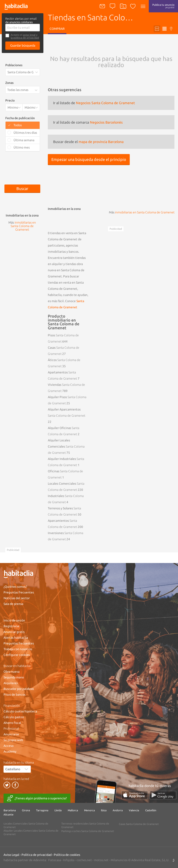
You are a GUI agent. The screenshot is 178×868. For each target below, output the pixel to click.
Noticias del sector (17, 598)
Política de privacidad (37, 855)
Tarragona (42, 810)
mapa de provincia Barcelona (101, 142)
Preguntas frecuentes (19, 592)
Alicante (9, 814)
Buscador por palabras (19, 689)
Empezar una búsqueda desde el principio (89, 159)
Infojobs (69, 860)
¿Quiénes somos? (15, 587)
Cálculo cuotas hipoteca (20, 711)
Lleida (58, 810)
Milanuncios (119, 860)
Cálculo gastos (14, 717)
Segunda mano (14, 677)
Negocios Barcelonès (106, 122)
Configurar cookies (17, 655)
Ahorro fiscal (12, 723)
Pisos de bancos (15, 695)
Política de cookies (67, 855)
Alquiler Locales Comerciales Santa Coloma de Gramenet (31, 832)
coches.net (84, 860)
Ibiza (104, 810)
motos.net (101, 860)
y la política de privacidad (25, 36)
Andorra (118, 810)
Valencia (134, 810)
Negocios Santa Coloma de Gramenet (105, 103)
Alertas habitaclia (16, 638)
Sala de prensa (13, 604)
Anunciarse (11, 734)
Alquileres (11, 683)
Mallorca (73, 810)
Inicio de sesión (14, 620)
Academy (10, 751)
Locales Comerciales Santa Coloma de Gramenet (26, 825)
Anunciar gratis (14, 632)
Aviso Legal (11, 855)
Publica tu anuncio (163, 6)
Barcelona (10, 810)
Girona (26, 810)
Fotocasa (55, 860)
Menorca (89, 810)
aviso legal (29, 35)
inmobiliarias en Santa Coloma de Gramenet (145, 212)
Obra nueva (12, 672)
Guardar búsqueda (23, 45)
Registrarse (12, 626)
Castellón (151, 810)
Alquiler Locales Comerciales (66, 446)
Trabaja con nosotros (18, 649)
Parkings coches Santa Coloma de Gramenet (88, 831)
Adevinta (40, 860)
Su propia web (13, 740)
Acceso (9, 746)
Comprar (57, 29)
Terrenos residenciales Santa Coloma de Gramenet (85, 825)
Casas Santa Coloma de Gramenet (139, 824)
